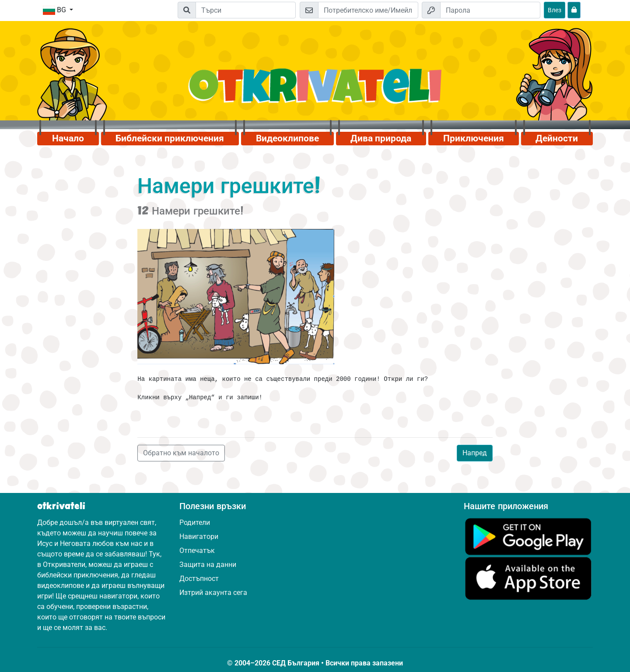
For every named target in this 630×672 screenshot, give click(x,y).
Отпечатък (197, 551)
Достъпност (199, 579)
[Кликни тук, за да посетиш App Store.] (528, 578)
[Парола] (490, 10)
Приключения (474, 138)
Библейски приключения (170, 138)
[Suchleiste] (246, 10)
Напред (475, 453)
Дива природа (381, 138)
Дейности (557, 138)
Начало (68, 138)
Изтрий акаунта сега (213, 593)
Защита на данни (208, 565)
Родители (195, 522)
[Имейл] (368, 10)
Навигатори (199, 537)
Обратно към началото (181, 453)
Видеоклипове (287, 138)
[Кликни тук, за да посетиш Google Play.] (528, 536)
